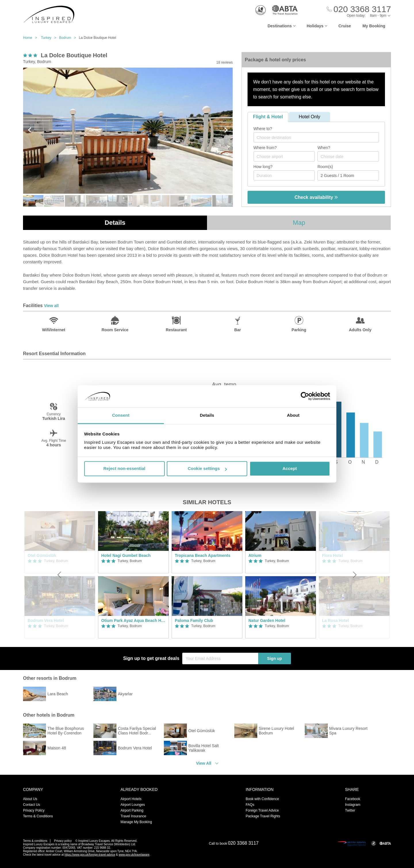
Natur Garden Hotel (267, 620)
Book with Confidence (262, 799)
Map (299, 223)
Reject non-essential (124, 469)
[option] (133, 575)
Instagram (353, 805)
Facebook (353, 799)
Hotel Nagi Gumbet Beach (126, 555)
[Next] (354, 575)
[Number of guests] (348, 175)
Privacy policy (63, 841)
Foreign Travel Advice (262, 810)
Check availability (316, 197)
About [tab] (293, 415)
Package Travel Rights (263, 816)
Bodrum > (69, 38)
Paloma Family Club (194, 620)
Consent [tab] (121, 415)
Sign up (274, 658)
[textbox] (319, 138)
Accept (290, 469)
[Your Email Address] (220, 658)
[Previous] (60, 575)
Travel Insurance (133, 816)
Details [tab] (207, 415)
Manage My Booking (136, 822)
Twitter (350, 810)
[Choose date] (348, 156)
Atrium (255, 555)
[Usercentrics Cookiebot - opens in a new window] (305, 396)
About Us (30, 799)
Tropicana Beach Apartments (203, 555)
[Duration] (284, 175)
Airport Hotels (131, 799)
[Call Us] (359, 9)
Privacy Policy (34, 810)
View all (51, 306)
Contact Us (31, 805)
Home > (31, 38)
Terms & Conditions (38, 816)
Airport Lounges (133, 805)
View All (204, 763)
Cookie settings (207, 469)
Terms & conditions (35, 841)
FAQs (250, 805)
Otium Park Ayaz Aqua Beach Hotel (133, 620)
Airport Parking (132, 810)
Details (115, 223)
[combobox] (316, 137)
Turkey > (50, 38)
